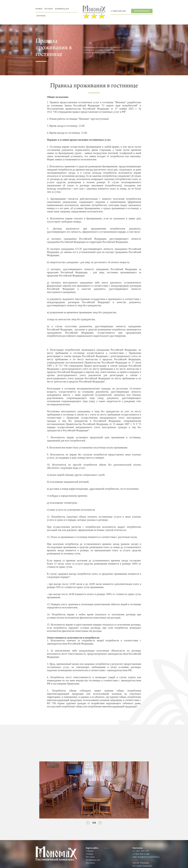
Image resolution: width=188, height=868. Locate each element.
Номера (39, 9)
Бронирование (142, 11)
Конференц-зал (62, 9)
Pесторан (49, 9)
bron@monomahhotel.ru (148, 857)
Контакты (41, 16)
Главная (89, 851)
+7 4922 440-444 (118, 11)
